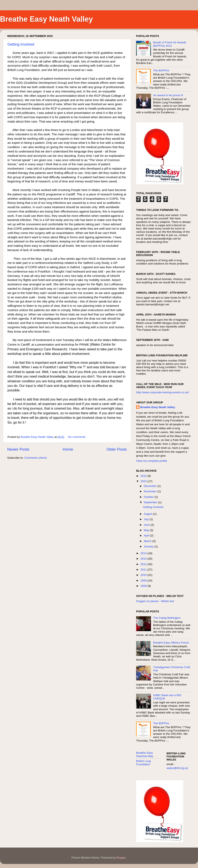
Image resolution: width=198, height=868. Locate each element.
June (147, 525)
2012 (144, 564)
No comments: (77, 437)
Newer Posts (18, 449)
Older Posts (117, 449)
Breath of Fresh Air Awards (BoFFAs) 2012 (170, 44)
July (147, 519)
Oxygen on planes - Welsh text (155, 601)
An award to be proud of (168, 95)
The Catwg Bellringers (167, 618)
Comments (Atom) (36, 458)
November (151, 491)
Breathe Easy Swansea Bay (145, 754)
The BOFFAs (161, 70)
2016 (144, 476)
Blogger (121, 858)
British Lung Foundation (143, 763)
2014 (144, 553)
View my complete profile (152, 461)
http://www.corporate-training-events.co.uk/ (163, 392)
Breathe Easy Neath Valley (46, 19)
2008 (144, 586)
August (148, 514)
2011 (144, 570)
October (149, 497)
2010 (144, 575)
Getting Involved (21, 44)
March (148, 541)
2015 (144, 481)
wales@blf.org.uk (177, 768)
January (149, 546)
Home (68, 449)
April (147, 536)
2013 (144, 559)
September (151, 502)
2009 (144, 580)
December (151, 486)
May (147, 530)
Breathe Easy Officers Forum (171, 643)
